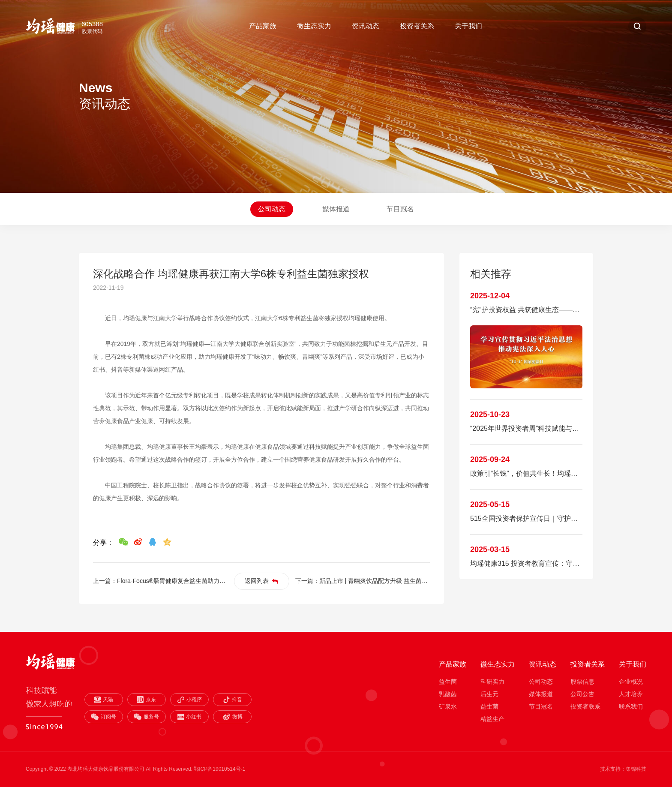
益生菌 (448, 682)
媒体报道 (336, 209)
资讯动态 (366, 26)
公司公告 (582, 694)
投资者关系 (417, 26)
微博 (232, 717)
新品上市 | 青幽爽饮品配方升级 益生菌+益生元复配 (387, 581)
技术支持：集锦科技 (623, 769)
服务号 (146, 717)
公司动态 (272, 209)
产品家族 (263, 26)
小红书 (189, 717)
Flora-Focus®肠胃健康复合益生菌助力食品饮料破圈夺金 (192, 581)
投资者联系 (585, 706)
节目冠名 (400, 209)
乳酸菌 (448, 694)
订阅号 (103, 717)
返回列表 (261, 581)
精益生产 (492, 719)
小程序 (190, 700)
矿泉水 (448, 706)
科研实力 (492, 682)
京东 (146, 700)
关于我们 (468, 26)
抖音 (232, 700)
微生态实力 (314, 26)
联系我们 (631, 706)
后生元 (489, 694)
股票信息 (582, 682)
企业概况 (631, 682)
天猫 (104, 700)
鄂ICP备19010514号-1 (219, 769)
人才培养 (631, 694)
